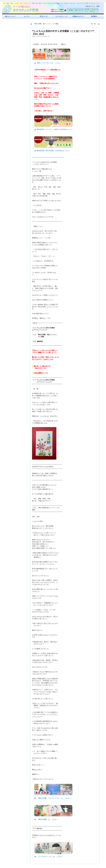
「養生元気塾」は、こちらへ (47, 819)
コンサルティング (61, 16)
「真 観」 (93, 24)
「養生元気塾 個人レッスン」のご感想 (46, 24)
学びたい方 (44, 16)
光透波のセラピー (78, 16)
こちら (44, 368)
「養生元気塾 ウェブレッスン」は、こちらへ (54, 798)
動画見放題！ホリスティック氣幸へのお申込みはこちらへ (55, 129)
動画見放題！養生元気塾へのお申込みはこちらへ (54, 151)
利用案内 (94, 16)
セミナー (27, 16)
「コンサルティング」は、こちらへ (50, 856)
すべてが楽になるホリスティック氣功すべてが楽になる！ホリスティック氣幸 (22, 8)
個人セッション (10, 16)
